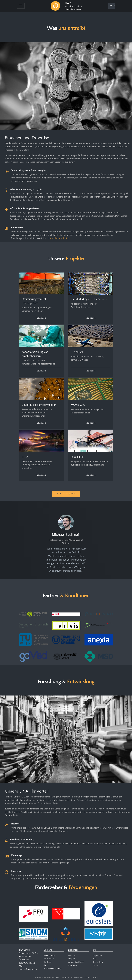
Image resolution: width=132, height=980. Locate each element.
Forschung (73, 965)
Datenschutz (98, 962)
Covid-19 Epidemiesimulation (39, 405)
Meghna (57, 977)
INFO (25, 457)
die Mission (49, 959)
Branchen (72, 955)
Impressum (97, 955)
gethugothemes (79, 977)
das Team (48, 962)
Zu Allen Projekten (66, 494)
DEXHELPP (77, 457)
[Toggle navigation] (21, 6)
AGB (94, 959)
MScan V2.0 (78, 405)
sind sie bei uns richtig (58, 238)
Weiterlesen (41, 318)
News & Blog (49, 955)
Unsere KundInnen (76, 962)
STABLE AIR (78, 352)
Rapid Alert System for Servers (89, 299)
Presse (95, 965)
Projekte (72, 959)
